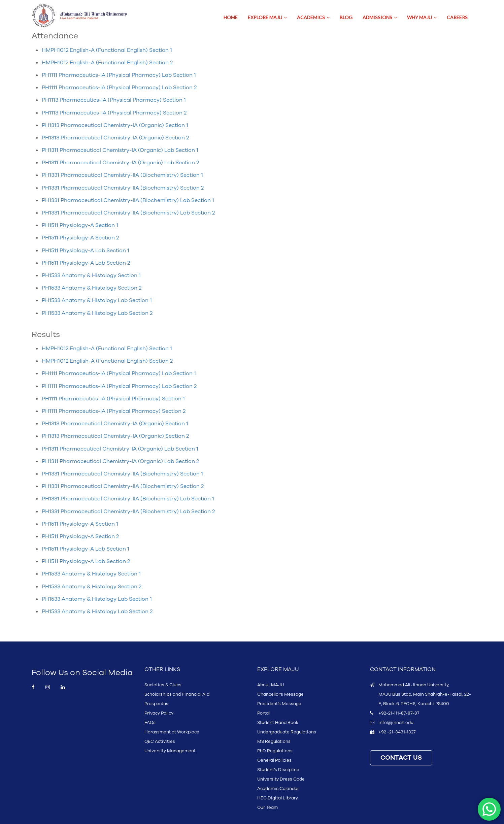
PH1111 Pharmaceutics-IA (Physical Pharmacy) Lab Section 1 (119, 75)
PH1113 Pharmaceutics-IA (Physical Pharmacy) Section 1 (114, 100)
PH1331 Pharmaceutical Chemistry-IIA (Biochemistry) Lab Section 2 (128, 213)
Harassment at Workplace (172, 732)
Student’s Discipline (278, 770)
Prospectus (156, 704)
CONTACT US (401, 758)
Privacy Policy (159, 713)
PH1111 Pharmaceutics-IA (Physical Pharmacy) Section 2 (114, 411)
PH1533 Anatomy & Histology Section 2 (92, 288)
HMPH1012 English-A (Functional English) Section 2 (107, 63)
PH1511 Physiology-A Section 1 (80, 225)
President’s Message (279, 704)
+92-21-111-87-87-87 (399, 713)
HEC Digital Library (278, 798)
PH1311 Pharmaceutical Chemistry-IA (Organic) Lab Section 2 (120, 163)
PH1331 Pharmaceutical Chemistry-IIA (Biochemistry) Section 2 (123, 188)
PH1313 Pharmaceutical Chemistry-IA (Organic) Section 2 (115, 138)
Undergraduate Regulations (287, 732)
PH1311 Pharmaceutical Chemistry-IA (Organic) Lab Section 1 (120, 150)
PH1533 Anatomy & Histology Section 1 (91, 275)
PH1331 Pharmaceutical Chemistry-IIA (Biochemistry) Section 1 (122, 175)
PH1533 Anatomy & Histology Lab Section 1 (97, 300)
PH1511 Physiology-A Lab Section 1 (86, 251)
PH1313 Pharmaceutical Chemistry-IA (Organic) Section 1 (115, 125)
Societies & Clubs (163, 685)
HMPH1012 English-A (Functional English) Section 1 (107, 50)
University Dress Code (281, 779)
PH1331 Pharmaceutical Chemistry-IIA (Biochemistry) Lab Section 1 (128, 200)
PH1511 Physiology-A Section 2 (80, 238)
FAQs (150, 723)
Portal (263, 713)
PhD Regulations (275, 751)
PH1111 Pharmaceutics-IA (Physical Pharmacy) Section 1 (113, 399)
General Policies (274, 760)
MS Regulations (274, 741)
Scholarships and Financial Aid (177, 694)
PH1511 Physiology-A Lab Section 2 (86, 263)
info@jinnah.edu (396, 723)
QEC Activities (160, 741)
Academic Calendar (278, 789)
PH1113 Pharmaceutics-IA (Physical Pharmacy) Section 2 (114, 113)
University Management (170, 751)
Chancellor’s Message (280, 694)
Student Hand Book (278, 723)
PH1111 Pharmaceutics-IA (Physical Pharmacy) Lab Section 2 (119, 88)
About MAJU (271, 685)
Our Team (267, 807)
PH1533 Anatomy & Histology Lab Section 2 (97, 313)
